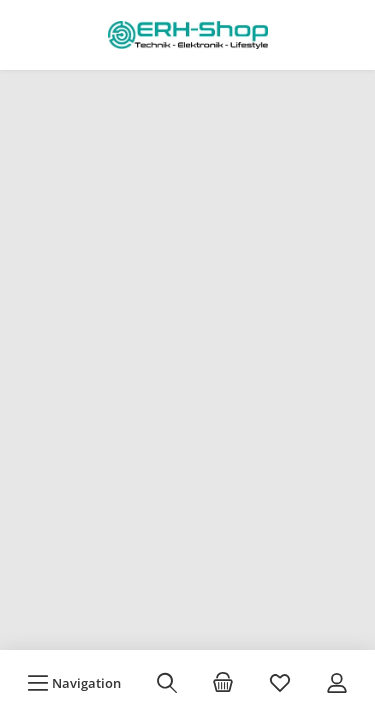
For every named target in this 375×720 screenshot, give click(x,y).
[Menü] (74, 683)
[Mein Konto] (337, 683)
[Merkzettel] (280, 683)
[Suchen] (167, 683)
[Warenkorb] (223, 683)
